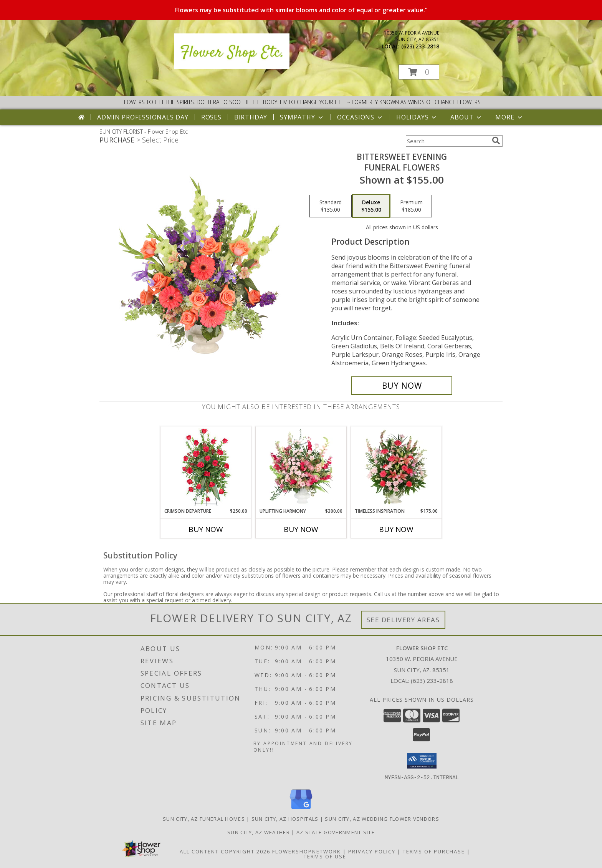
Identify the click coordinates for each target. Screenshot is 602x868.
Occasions (360, 117)
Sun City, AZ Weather (259, 832)
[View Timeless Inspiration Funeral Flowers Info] (396, 467)
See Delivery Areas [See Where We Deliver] (403, 620)
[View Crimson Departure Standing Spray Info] (206, 467)
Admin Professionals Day (143, 117)
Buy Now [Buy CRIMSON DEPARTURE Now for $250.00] (206, 529)
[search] (496, 141)
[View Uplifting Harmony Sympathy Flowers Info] (301, 467)
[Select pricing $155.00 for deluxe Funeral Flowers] (371, 206)
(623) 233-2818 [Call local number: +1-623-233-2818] (420, 46)
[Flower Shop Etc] (232, 67)
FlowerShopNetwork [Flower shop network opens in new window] (307, 851)
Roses (211, 117)
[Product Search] (447, 141)
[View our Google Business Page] (301, 809)
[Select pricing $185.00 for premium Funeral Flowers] (411, 206)
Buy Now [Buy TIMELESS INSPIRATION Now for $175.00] (396, 529)
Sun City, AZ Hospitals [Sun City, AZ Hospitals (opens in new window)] (285, 818)
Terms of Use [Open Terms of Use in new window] (325, 856)
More (509, 117)
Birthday (251, 117)
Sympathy (302, 117)
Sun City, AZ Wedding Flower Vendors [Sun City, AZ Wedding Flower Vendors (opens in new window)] (382, 818)
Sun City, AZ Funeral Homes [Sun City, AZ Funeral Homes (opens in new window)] (204, 818)
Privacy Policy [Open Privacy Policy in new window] (372, 851)
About (466, 117)
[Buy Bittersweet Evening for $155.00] (402, 386)
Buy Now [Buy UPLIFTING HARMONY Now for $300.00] (301, 529)
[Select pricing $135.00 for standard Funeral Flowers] (331, 206)
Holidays (417, 117)
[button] (419, 72)
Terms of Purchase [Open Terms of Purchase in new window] (434, 851)
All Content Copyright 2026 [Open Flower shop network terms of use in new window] (225, 851)
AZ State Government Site (336, 832)
